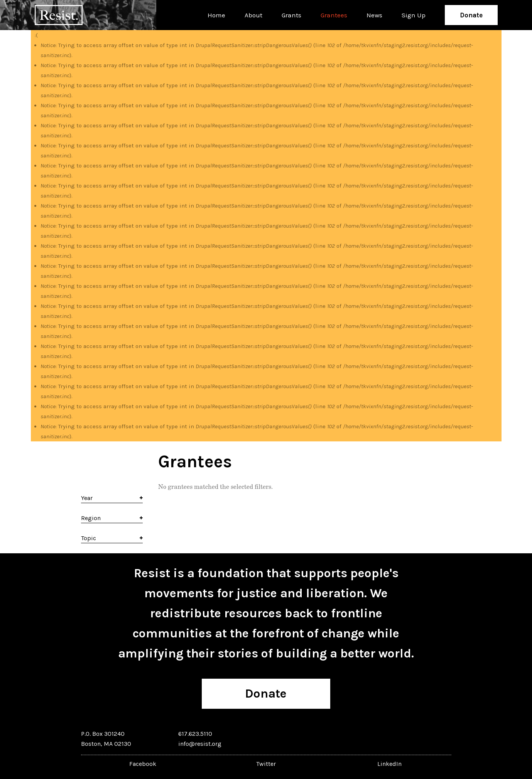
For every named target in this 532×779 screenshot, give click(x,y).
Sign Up (414, 15)
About (253, 15)
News (374, 15)
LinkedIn (389, 764)
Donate (471, 15)
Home (216, 15)
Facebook (143, 764)
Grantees (334, 15)
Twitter (266, 764)
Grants (291, 15)
